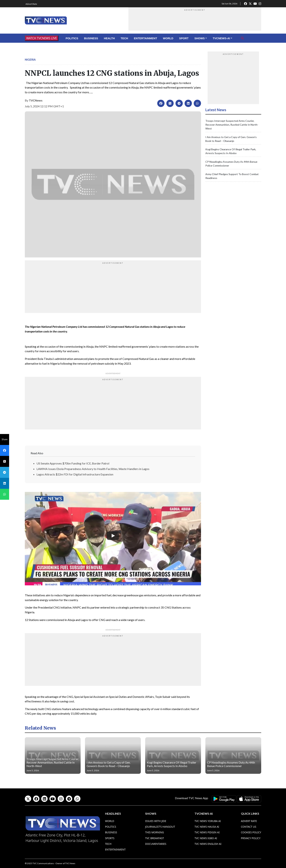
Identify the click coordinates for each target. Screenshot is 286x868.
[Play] (113, 536)
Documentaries (156, 844)
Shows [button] (200, 38)
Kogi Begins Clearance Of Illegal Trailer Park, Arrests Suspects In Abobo (172, 764)
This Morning (155, 832)
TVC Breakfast (155, 838)
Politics (72, 38)
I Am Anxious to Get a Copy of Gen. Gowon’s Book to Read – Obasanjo (109, 764)
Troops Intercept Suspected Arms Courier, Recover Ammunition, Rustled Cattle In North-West (232, 125)
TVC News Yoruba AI (208, 821)
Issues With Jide (156, 821)
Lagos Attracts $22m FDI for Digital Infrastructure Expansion (75, 474)
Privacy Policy (251, 838)
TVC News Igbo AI (206, 838)
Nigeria (30, 60)
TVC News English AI (208, 844)
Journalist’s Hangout (160, 827)
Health (109, 38)
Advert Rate (31, 4)
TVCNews (36, 100)
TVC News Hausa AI (207, 827)
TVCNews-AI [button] (221, 38)
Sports (110, 838)
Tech (124, 38)
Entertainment (145, 38)
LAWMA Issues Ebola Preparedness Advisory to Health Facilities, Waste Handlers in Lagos (93, 469)
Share (5, 439)
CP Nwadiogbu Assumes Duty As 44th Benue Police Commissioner (231, 764)
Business (91, 38)
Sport (184, 38)
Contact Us (249, 827)
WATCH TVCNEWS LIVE (42, 38)
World (168, 38)
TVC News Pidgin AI (207, 832)
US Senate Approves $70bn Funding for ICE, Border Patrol (73, 463)
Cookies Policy (251, 832)
